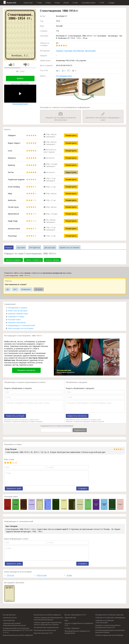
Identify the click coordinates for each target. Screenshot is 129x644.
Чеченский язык (9, 620)
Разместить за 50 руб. (15, 416)
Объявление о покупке (18, 308)
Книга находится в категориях (21, 328)
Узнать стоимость (33, 260)
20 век (66, 3)
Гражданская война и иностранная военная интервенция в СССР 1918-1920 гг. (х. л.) (18, 630)
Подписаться (80, 430)
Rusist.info (12, 3)
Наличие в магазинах (17, 322)
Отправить (82, 488)
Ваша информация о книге (16, 539)
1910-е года (42, 575)
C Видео (111, 3)
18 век (48, 3)
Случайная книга (88, 3)
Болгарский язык (9, 615)
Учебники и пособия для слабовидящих (110, 618)
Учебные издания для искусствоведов (109, 635)
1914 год (10, 575)
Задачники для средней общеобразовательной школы (14, 624)
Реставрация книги (64, 76)
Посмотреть (71, 135)
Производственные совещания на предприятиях (77, 632)
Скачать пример (52, 260)
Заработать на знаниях (69, 247)
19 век (57, 3)
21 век (75, 3)
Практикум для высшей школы (45, 630)
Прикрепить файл (14, 488)
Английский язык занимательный (46, 627)
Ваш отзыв (9, 459)
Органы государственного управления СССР (79, 624)
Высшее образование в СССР (75, 615)
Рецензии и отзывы (16, 317)
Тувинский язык (70, 618)
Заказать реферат (13, 260)
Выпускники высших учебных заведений (18, 635)
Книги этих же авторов (18, 311)
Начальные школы (10, 618)
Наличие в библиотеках (18, 314)
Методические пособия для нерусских (109, 615)
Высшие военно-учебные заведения (47, 615)
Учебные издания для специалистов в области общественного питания (48, 624)
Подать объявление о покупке (18, 388)
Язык (66, 620)
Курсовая (68, 51)
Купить (20, 78)
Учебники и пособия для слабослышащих (105, 621)
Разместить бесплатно (77, 416)
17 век (39, 3)
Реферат (60, 51)
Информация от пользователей (21, 325)
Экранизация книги (20, 95)
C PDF (102, 3)
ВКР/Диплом (78, 51)
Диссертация (90, 51)
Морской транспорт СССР (43, 633)
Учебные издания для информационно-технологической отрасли (49, 619)
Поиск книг (28, 3)
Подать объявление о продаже (80, 388)
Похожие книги (14, 319)
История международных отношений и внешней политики (110, 631)
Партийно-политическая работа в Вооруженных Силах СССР (108, 626)
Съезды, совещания (72, 628)
